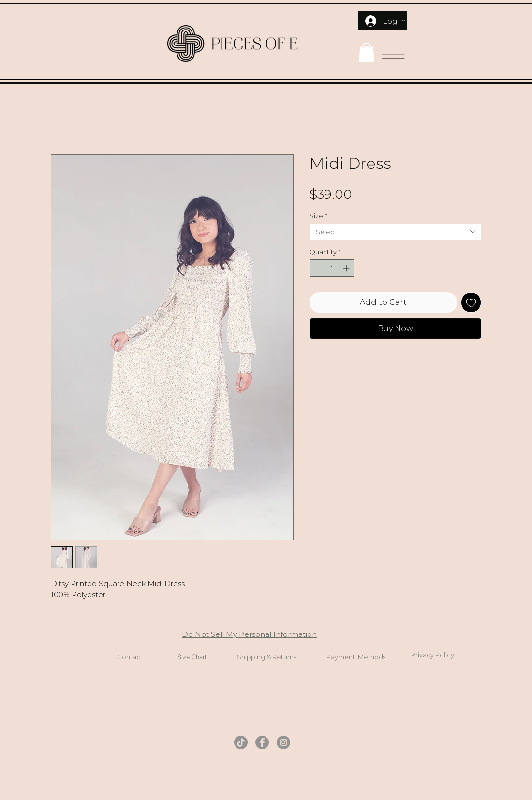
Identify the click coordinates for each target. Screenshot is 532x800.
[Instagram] (283, 742)
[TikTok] (241, 742)
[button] (367, 53)
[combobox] (395, 232)
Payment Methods (356, 657)
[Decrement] (317, 268)
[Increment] (347, 268)
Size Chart (192, 657)
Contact (130, 657)
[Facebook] (262, 742)
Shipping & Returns (266, 657)
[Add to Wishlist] (471, 302)
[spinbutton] (332, 268)
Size (318, 216)
